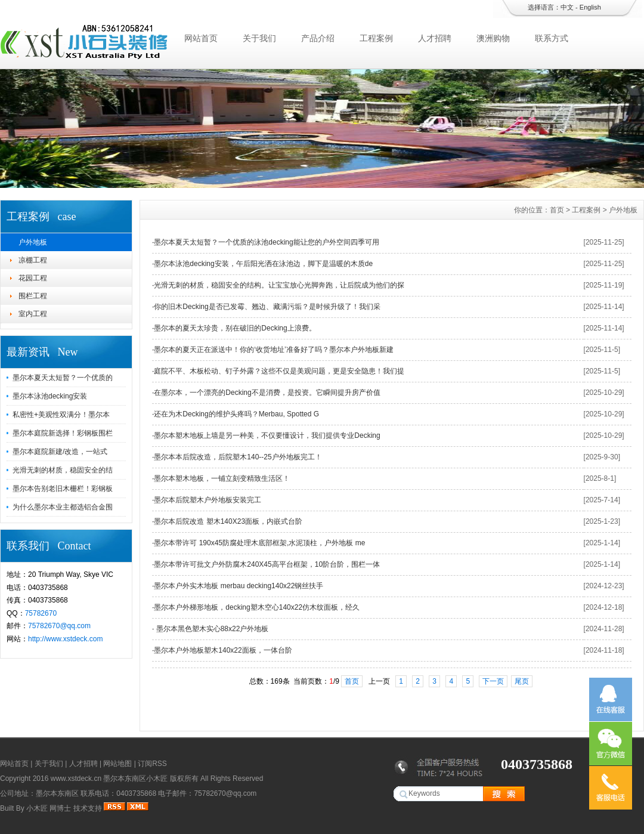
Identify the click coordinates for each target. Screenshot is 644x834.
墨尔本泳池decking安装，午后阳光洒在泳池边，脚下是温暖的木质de (263, 264)
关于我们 (259, 38)
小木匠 (37, 808)
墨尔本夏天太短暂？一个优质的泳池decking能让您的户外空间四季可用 (266, 242)
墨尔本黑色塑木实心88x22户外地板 (211, 629)
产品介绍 (318, 38)
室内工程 (33, 314)
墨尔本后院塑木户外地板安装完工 (208, 500)
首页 (557, 210)
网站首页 (201, 38)
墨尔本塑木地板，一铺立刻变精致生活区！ (222, 478)
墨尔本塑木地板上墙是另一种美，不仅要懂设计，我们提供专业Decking (267, 435)
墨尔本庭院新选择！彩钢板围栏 (63, 433)
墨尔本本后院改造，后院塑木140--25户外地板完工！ (238, 457)
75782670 (41, 613)
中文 (567, 7)
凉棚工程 (33, 260)
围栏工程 (33, 296)
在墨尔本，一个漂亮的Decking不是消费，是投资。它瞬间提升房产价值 (267, 393)
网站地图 (117, 764)
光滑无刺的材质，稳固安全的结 (63, 470)
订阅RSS (152, 764)
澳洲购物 (493, 38)
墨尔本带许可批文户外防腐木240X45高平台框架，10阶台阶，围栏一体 (267, 564)
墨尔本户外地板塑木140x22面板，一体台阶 (223, 650)
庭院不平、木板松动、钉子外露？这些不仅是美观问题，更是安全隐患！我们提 (279, 371)
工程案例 (376, 38)
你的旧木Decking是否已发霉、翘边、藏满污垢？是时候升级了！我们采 (267, 307)
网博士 (60, 808)
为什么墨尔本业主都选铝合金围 (63, 507)
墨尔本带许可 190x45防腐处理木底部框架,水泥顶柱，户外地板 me (259, 543)
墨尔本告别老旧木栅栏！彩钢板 (63, 489)
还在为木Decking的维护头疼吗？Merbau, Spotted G (236, 414)
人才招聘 (435, 38)
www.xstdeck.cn (76, 779)
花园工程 (33, 278)
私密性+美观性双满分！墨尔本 (61, 415)
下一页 (493, 681)
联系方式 (552, 38)
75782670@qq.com (59, 626)
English (590, 7)
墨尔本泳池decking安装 (50, 396)
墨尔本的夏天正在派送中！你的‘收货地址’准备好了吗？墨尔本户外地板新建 (273, 350)
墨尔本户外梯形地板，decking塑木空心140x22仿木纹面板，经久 (257, 607)
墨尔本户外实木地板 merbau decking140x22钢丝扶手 (239, 586)
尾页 (522, 681)
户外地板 (33, 242)
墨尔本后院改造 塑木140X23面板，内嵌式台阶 (228, 521)
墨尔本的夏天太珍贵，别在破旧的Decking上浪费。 (235, 328)
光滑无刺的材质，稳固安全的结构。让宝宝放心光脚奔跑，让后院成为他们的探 (279, 285)
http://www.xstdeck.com (65, 639)
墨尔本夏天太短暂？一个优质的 (63, 378)
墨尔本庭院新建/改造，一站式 (60, 452)
